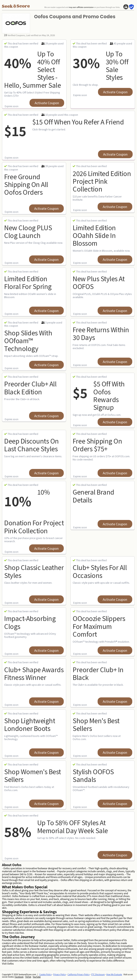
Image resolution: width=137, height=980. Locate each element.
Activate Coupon (47, 103)
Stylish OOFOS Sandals (93, 775)
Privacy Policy (60, 974)
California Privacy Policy (79, 974)
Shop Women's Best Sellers (33, 775)
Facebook (19, 977)
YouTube (37, 977)
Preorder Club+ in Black (98, 673)
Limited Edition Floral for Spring (28, 282)
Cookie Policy (46, 974)
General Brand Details (93, 496)
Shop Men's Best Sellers (96, 724)
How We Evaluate (114, 974)
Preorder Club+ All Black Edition (30, 387)
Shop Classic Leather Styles (34, 571)
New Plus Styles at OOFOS (99, 282)
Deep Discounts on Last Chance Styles (31, 445)
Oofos (10, 963)
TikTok (28, 977)
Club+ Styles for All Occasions (100, 571)
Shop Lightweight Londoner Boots (30, 724)
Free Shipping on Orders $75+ (97, 445)
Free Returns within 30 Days (101, 333)
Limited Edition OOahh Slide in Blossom (94, 235)
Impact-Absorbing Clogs (30, 622)
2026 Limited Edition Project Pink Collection (102, 181)
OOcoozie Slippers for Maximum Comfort (99, 626)
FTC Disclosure (98, 974)
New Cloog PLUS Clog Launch (28, 231)
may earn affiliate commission (81, 7)
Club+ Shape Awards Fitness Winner (34, 673)
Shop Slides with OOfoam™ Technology (28, 340)
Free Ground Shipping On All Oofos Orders (26, 184)
